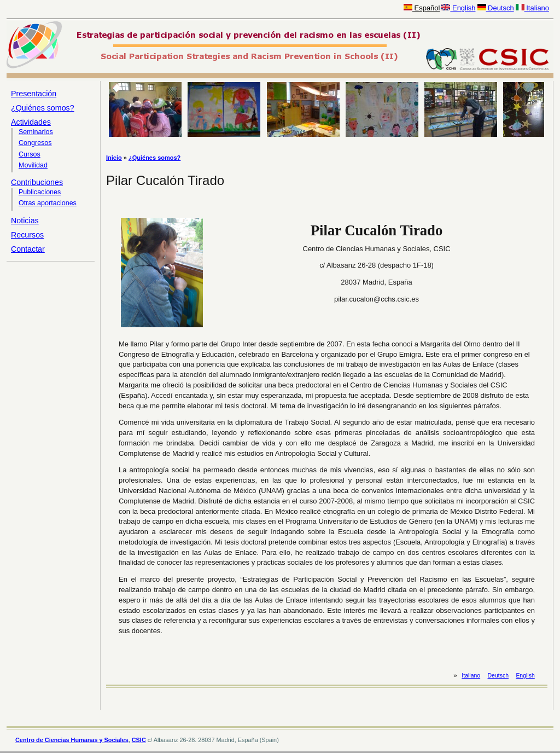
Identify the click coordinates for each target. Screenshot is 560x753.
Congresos (35, 143)
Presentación (34, 94)
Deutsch (496, 8)
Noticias (25, 221)
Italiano (532, 8)
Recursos (27, 235)
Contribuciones (37, 182)
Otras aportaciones (48, 203)
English (458, 8)
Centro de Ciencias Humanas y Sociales (72, 740)
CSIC (139, 740)
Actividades (31, 122)
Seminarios (36, 132)
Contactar (28, 249)
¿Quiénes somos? (43, 108)
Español (422, 8)
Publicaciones (40, 192)
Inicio (114, 158)
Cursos (30, 154)
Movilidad (33, 165)
